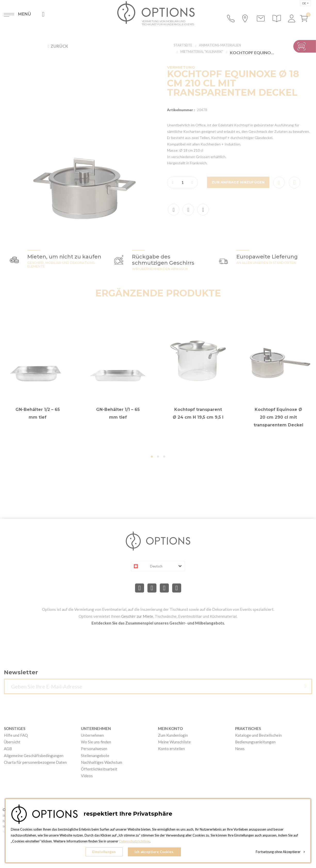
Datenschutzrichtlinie (135, 842)
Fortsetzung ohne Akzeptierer (280, 853)
